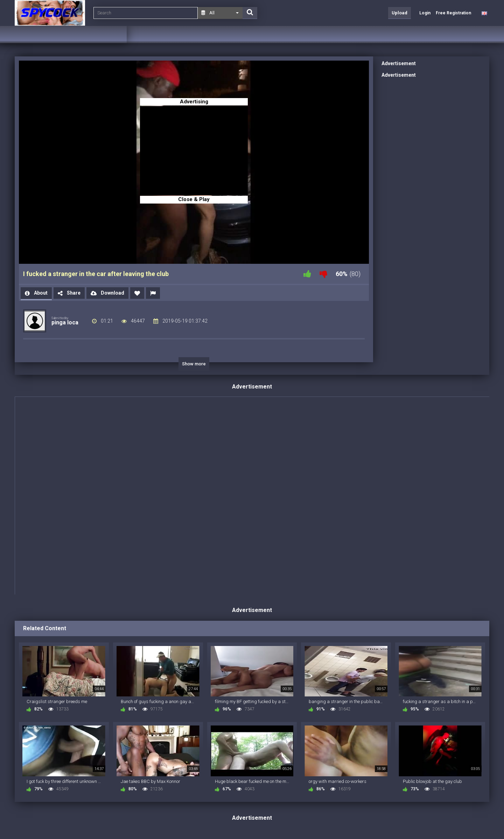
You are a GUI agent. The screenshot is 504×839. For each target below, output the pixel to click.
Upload (400, 13)
